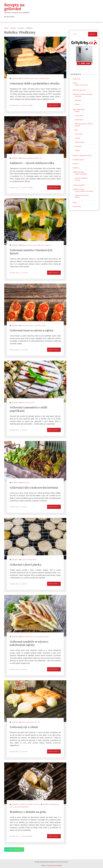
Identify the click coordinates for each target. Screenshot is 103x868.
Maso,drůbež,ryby (79, 109)
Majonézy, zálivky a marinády (83, 94)
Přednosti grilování (79, 90)
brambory (46, 804)
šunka (36, 158)
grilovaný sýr (26, 403)
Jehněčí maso (79, 120)
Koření (75, 83)
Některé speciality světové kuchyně (84, 125)
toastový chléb (40, 325)
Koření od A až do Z (81, 85)
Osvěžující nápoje (79, 160)
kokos (23, 483)
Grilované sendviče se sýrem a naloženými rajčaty (29, 643)
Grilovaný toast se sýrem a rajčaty (32, 330)
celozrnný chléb (27, 78)
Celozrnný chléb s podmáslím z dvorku (35, 83)
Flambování (77, 79)
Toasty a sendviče (79, 185)
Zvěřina (77, 150)
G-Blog (48, 865)
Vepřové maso (80, 142)
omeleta (48, 245)
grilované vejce (39, 245)
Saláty (75, 202)
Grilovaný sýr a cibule (24, 727)
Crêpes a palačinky (81, 174)
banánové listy (27, 245)
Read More (54, 105)
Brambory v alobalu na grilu (28, 812)
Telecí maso (79, 134)
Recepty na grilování (14, 7)
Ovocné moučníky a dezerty (81, 179)
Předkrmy (15, 78)
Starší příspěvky (15, 849)
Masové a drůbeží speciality (82, 155)
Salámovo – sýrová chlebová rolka (32, 163)
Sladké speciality (78, 172)
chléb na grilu (44, 78)
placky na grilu (27, 560)
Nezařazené (77, 206)
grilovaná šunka (27, 158)
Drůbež (77, 111)
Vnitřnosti (78, 146)
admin (30, 105)
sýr (40, 158)
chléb (36, 78)
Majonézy (78, 96)
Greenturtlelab (57, 865)
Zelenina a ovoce (79, 189)
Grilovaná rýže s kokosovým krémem (34, 487)
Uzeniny (78, 138)
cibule (23, 722)
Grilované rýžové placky (25, 564)
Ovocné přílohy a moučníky (84, 191)
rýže (28, 483)
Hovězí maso (79, 115)
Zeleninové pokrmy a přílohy (30, 804)
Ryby (76, 130)
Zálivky (77, 104)
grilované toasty (27, 325)
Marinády (78, 100)
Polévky (76, 164)
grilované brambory (22, 807)
